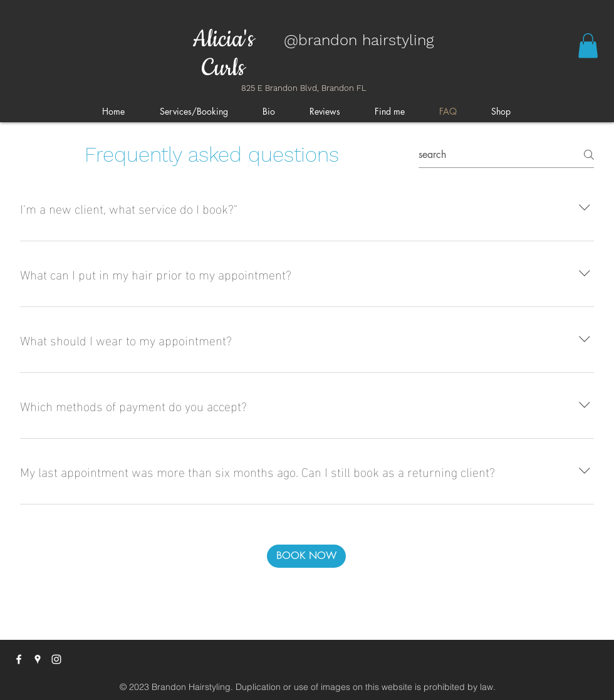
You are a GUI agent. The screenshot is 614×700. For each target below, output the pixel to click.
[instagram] (56, 659)
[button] (588, 45)
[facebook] (19, 659)
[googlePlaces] (38, 659)
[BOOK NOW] (306, 556)
